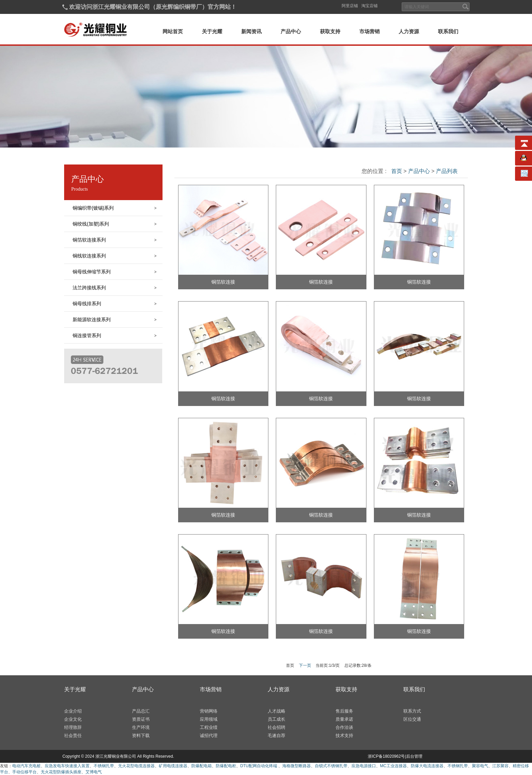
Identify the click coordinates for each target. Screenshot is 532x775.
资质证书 (141, 719)
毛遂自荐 (277, 735)
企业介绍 (73, 711)
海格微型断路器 (297, 766)
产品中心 (291, 31)
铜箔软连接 (223, 282)
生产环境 (141, 727)
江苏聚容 (500, 766)
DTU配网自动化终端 (259, 766)
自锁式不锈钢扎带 (331, 766)
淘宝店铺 (369, 6)
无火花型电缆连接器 (136, 766)
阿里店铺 (350, 6)
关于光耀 (212, 31)
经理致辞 (73, 727)
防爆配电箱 (202, 766)
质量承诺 (344, 719)
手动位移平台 (24, 772)
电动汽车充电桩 (26, 766)
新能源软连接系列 (92, 319)
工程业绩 (209, 727)
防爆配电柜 (226, 766)
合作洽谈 (344, 727)
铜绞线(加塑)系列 (91, 224)
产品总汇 (141, 711)
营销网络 (209, 711)
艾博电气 (94, 772)
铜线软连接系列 (89, 256)
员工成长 (277, 719)
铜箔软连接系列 (89, 240)
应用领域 (209, 719)
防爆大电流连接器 (427, 766)
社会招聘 (277, 727)
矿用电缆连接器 (173, 766)
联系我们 (448, 31)
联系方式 (412, 711)
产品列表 (446, 171)
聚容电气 (480, 766)
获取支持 (330, 31)
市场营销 (369, 31)
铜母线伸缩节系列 (92, 272)
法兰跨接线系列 (89, 288)
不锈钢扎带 (104, 766)
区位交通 (412, 719)
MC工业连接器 (393, 766)
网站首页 (173, 31)
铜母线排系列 (87, 304)
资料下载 (141, 735)
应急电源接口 (364, 766)
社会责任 (73, 735)
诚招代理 (209, 735)
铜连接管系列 (87, 335)
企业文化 (73, 719)
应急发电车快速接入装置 (67, 766)
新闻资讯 (251, 31)
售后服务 (344, 711)
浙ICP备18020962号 (386, 756)
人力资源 (409, 31)
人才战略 (277, 711)
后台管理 (414, 756)
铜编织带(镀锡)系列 (93, 208)
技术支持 (344, 735)
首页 (397, 171)
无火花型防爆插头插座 (61, 772)
